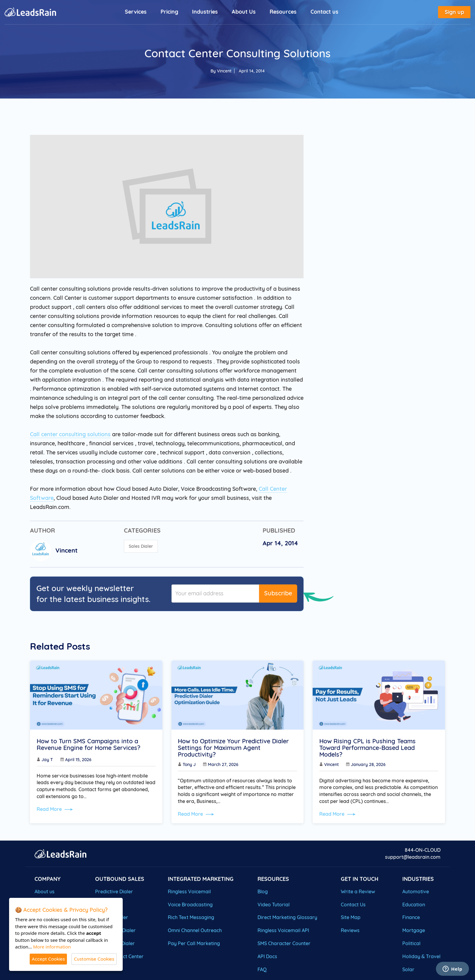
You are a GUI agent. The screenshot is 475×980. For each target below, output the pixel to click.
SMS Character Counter (284, 942)
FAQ (262, 968)
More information (52, 947)
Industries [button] (205, 12)
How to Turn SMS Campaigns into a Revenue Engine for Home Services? (89, 745)
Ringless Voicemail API (283, 929)
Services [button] (136, 12)
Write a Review (358, 890)
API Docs (267, 955)
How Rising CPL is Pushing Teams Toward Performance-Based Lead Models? (368, 749)
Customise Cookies (94, 959)
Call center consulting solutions (70, 434)
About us (45, 890)
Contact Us (353, 903)
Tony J (190, 765)
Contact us (324, 12)
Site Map (351, 916)
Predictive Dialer (114, 890)
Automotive (416, 890)
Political (411, 942)
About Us (244, 12)
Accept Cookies (48, 959)
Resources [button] (283, 12)
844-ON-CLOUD (423, 849)
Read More (56, 810)
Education (414, 903)
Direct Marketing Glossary (287, 916)
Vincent (224, 71)
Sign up (454, 12)
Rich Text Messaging (191, 916)
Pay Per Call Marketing (194, 942)
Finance (411, 916)
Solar (408, 968)
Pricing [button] (169, 12)
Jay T (48, 761)
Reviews (350, 929)
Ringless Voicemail (189, 890)
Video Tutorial (274, 903)
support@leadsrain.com (413, 856)
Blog (263, 890)
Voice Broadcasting (190, 903)
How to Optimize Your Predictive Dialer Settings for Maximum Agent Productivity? (234, 749)
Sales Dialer (141, 546)
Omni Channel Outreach (195, 929)
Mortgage (414, 929)
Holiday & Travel (421, 955)
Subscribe (278, 593)
